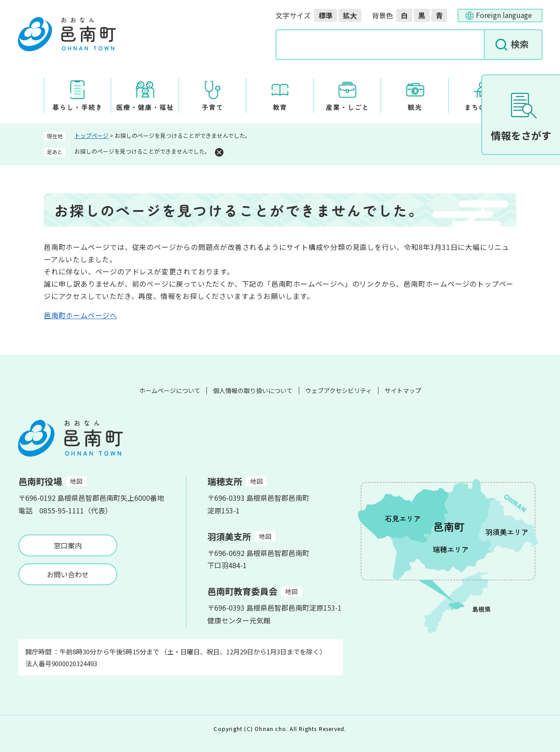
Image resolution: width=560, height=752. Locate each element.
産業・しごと (348, 107)
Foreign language (504, 15)
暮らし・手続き (77, 107)
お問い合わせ (68, 574)
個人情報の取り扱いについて (253, 390)
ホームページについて (170, 390)
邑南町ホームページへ (80, 315)
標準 (325, 15)
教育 (280, 107)
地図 (76, 481)
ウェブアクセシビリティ (339, 390)
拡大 (350, 15)
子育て (213, 107)
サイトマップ (403, 390)
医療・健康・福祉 (145, 107)
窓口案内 (68, 545)
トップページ (91, 135)
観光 (415, 107)
